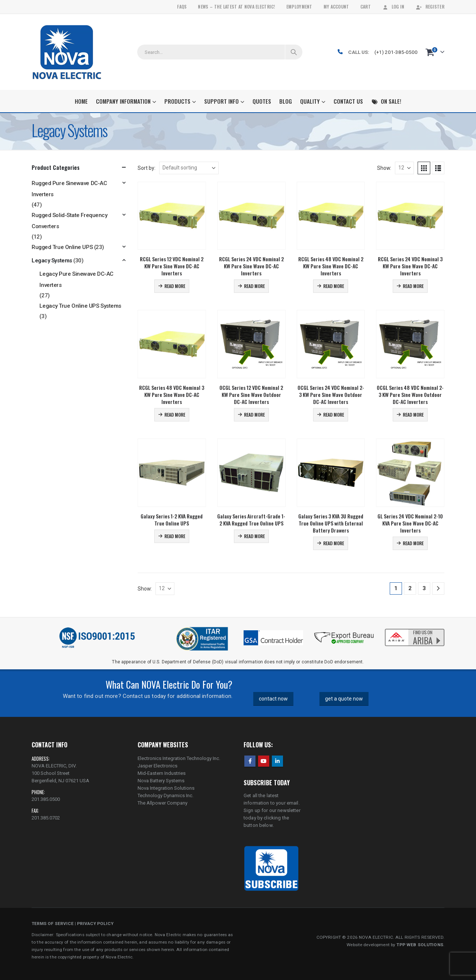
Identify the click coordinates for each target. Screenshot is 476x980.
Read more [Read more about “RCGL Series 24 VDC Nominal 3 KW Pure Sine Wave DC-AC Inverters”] (413, 286)
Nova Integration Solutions (166, 788)
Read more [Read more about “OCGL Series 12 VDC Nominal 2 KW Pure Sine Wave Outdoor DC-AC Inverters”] (254, 415)
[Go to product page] (172, 216)
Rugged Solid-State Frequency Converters (69, 221)
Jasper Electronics (157, 766)
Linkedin (277, 761)
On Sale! (386, 101)
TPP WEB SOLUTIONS (420, 945)
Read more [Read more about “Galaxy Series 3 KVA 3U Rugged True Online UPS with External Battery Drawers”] (334, 543)
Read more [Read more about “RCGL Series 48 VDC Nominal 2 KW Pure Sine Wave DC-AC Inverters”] (334, 286)
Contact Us (348, 101)
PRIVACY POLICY (95, 924)
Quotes (262, 101)
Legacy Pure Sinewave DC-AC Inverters (76, 279)
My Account (336, 7)
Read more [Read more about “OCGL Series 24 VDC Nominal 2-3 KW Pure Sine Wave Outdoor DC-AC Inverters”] (334, 415)
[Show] (404, 168)
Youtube (264, 761)
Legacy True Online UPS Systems (80, 306)
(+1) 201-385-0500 (396, 52)
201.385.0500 (46, 799)
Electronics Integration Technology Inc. (179, 758)
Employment (299, 7)
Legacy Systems (52, 261)
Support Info (221, 101)
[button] (424, 168)
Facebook (250, 761)
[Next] (438, 588)
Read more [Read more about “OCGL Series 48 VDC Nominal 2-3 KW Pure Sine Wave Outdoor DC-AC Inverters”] (413, 415)
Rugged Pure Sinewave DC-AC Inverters (69, 189)
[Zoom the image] (415, 630)
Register (430, 7)
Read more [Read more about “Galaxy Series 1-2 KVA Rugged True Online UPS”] (175, 536)
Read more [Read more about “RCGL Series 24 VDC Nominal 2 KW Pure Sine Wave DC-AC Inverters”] (254, 286)
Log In (393, 7)
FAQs (182, 7)
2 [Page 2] (410, 588)
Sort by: (147, 168)
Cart (366, 7)
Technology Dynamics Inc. (165, 795)
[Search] (294, 52)
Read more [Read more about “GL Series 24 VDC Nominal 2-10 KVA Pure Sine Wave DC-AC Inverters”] (413, 543)
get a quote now (344, 699)
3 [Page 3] (424, 588)
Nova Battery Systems (161, 781)
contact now (273, 699)
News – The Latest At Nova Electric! (236, 7)
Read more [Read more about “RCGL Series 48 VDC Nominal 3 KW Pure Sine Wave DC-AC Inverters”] (175, 415)
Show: (384, 168)
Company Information (123, 101)
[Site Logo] (67, 52)
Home (81, 101)
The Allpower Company (163, 803)
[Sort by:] (189, 168)
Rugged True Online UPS (62, 247)
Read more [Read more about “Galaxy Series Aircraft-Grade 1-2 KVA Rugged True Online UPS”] (254, 536)
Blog (286, 101)
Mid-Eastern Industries (162, 773)
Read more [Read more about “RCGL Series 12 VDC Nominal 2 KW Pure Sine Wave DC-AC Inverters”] (175, 286)
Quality (310, 101)
